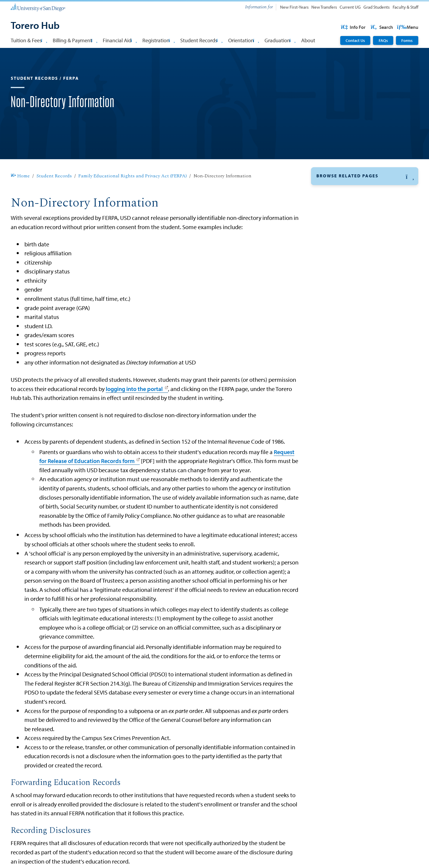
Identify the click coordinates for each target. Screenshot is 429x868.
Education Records (340, 223)
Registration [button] (159, 40)
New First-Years (294, 7)
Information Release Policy (349, 277)
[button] (365, 195)
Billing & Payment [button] (75, 40)
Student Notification (342, 309)
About (308, 40)
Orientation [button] (244, 40)
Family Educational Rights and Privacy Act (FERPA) (133, 195)
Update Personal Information (350, 369)
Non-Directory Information (349, 255)
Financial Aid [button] (120, 40)
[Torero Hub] (35, 26)
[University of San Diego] (38, 7)
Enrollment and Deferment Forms (354, 355)
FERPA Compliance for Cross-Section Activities (359, 324)
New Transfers (324, 7)
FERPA (324, 211)
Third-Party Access (340, 266)
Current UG (350, 7)
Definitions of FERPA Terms (349, 288)
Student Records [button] (201, 40)
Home (20, 195)
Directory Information (343, 245)
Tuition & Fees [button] (29, 40)
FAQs (383, 40)
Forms (407, 40)
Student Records (54, 195)
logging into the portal (134, 408)
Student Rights (336, 234)
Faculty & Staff (405, 7)
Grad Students (377, 7)
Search (407, 27)
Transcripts (329, 341)
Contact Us (355, 40)
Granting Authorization (345, 299)
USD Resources (371, 27)
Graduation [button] (280, 40)
